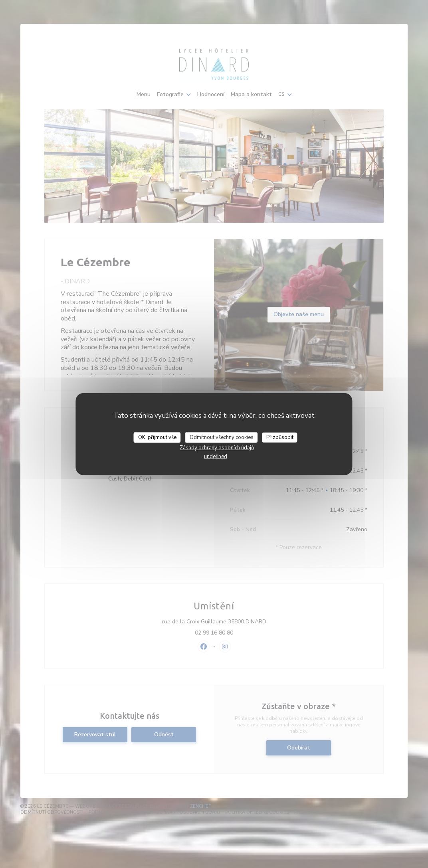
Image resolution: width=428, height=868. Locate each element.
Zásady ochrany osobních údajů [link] (217, 448)
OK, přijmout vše (157, 437)
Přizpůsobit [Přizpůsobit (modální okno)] (280, 437)
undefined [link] (216, 457)
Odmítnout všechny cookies (222, 437)
